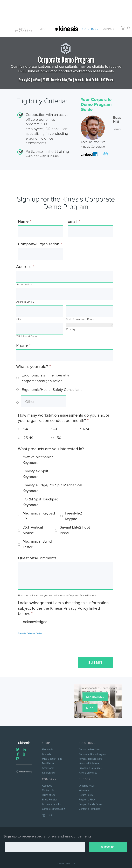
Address (25, 267)
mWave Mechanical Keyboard (39, 460)
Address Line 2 (25, 302)
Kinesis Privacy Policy (30, 633)
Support (109, 29)
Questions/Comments (37, 558)
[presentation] (42, 644)
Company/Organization (40, 244)
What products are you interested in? (51, 449)
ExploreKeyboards (24, 30)
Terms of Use (49, 795)
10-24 (85, 429)
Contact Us (48, 790)
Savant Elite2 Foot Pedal (75, 530)
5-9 (54, 429)
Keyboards (95, 697)
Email (74, 221)
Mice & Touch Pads (52, 759)
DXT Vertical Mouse (33, 530)
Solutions (90, 29)
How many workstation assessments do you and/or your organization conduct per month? (64, 418)
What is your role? (33, 367)
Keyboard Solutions (89, 763)
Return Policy (86, 795)
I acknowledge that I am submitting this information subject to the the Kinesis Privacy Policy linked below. (63, 608)
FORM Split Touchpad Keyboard (41, 502)
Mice (90, 708)
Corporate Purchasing (53, 809)
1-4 (26, 429)
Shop (44, 29)
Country (71, 329)
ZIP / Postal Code (27, 336)
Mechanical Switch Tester (38, 544)
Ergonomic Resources (90, 768)
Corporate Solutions (89, 749)
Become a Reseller (51, 804)
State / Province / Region (81, 319)
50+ (60, 438)
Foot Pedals (48, 763)
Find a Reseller (49, 799)
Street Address (25, 285)
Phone (23, 345)
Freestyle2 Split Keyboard (35, 474)
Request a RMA (87, 799)
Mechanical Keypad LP (39, 516)
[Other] (44, 401)
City (19, 319)
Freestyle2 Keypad (73, 516)
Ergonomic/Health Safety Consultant (52, 390)
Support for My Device (91, 804)
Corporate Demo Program (92, 754)
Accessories (48, 768)
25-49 (28, 438)
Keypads (46, 754)
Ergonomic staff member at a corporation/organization (46, 378)
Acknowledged (35, 622)
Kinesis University (88, 773)
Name (25, 221)
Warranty (84, 790)
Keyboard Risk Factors (90, 759)
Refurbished (48, 773)
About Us (47, 786)
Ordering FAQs (87, 786)
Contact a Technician (90, 809)
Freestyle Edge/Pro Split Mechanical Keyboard (52, 488)
